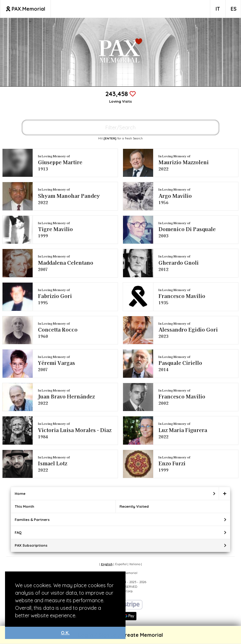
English (107, 564)
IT (218, 9)
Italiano (135, 564)
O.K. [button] (65, 633)
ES (234, 9)
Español (121, 564)
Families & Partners (32, 520)
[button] (78, 616)
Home (20, 493)
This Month (24, 506)
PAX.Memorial (26, 9)
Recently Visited (134, 506)
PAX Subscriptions (31, 545)
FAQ (18, 532)
